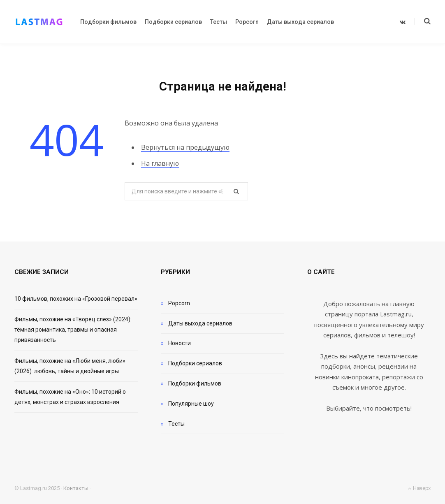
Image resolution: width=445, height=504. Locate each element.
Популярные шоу (191, 404)
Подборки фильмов (195, 383)
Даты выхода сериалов (200, 323)
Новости (180, 343)
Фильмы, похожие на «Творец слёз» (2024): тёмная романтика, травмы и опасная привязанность (73, 330)
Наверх (419, 488)
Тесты (176, 424)
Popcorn (179, 303)
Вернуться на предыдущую (185, 147)
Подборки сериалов (195, 363)
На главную (160, 163)
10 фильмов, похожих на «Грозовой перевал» (76, 299)
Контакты (76, 488)
